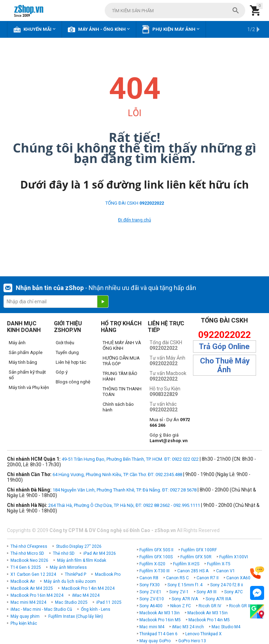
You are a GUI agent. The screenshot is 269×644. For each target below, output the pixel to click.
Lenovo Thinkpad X (204, 634)
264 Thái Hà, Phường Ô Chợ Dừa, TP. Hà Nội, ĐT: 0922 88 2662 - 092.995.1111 (124, 505)
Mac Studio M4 (226, 627)
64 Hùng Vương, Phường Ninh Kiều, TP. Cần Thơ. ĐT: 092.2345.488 (117, 475)
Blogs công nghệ (73, 382)
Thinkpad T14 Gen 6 (158, 634)
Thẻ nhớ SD (64, 553)
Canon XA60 (238, 578)
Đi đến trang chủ (134, 220)
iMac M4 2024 (86, 595)
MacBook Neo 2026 (29, 560)
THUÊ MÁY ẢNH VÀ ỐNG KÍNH (122, 345)
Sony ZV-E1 (150, 592)
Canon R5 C (177, 578)
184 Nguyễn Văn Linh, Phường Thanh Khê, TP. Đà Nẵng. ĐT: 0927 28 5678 (125, 490)
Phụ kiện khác (24, 623)
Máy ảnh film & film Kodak (82, 560)
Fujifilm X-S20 (152, 564)
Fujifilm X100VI (234, 557)
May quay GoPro (155, 641)
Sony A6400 (151, 606)
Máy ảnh (17, 343)
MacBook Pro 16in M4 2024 (37, 595)
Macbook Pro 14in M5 (209, 620)
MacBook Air (23, 581)
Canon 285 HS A (193, 571)
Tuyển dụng (67, 352)
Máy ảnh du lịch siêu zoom (70, 581)
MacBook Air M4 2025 (32, 588)
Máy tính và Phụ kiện (29, 387)
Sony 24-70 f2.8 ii (227, 585)
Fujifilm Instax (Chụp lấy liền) (76, 616)
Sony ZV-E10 (152, 599)
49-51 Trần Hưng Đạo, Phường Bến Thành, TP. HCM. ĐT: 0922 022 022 (130, 459)
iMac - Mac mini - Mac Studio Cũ (41, 609)
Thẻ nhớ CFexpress (29, 546)
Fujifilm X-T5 (219, 564)
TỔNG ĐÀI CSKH (135, 203)
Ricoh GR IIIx (241, 606)
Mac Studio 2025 (71, 602)
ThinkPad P (75, 574)
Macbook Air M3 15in (208, 613)
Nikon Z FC (181, 606)
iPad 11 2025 (109, 602)
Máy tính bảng (23, 362)
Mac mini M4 (152, 627)
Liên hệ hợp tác (71, 362)
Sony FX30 (150, 585)
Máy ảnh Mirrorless (68, 567)
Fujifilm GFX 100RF (199, 550)
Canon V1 (226, 571)
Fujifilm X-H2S (186, 564)
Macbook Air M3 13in (160, 613)
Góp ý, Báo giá (169, 438)
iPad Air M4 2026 (100, 553)
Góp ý (62, 372)
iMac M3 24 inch (188, 627)
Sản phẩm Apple (26, 352)
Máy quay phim (25, 616)
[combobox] (175, 10)
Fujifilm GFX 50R (196, 557)
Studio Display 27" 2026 (79, 546)
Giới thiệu (65, 343)
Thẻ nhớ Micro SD (27, 553)
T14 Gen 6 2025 (26, 567)
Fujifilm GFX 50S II (156, 550)
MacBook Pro (108, 574)
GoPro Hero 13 (192, 641)
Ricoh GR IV (210, 606)
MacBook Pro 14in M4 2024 (88, 588)
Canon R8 (149, 578)
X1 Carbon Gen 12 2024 (33, 574)
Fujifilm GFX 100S (156, 557)
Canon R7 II (208, 578)
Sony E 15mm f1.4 (185, 585)
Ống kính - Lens (96, 609)
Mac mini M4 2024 (28, 602)
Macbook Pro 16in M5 (160, 620)
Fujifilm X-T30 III (154, 571)
